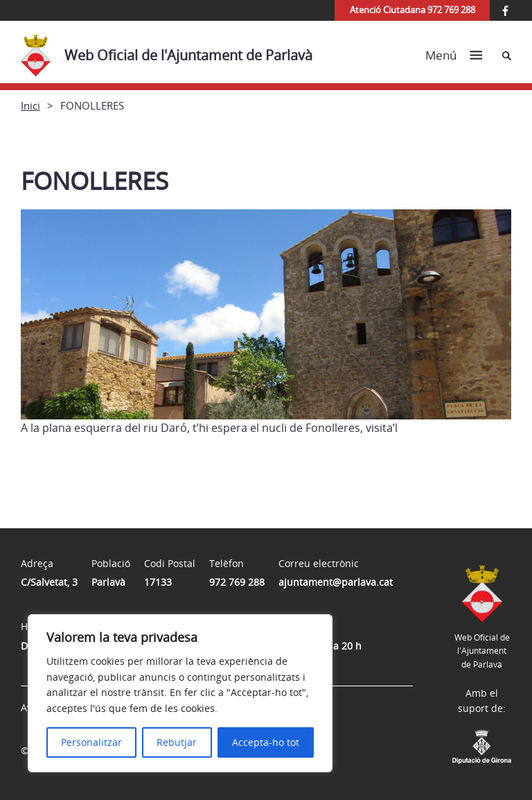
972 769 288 (237, 582)
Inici (30, 105)
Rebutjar (177, 742)
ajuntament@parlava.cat (336, 582)
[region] (180, 693)
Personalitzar (91, 742)
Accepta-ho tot (266, 742)
